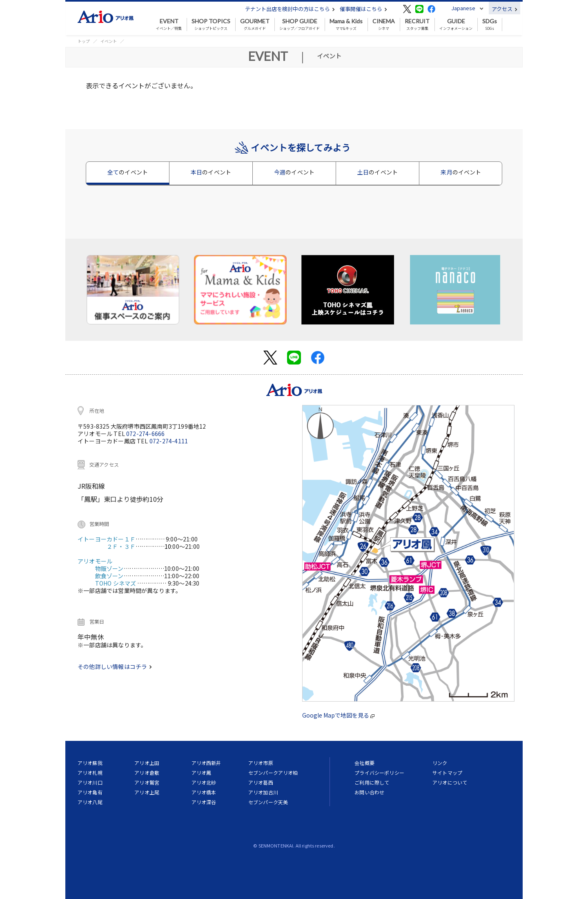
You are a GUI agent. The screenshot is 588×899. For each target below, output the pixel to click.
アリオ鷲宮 (147, 782)
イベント (109, 41)
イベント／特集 (169, 25)
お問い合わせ (369, 792)
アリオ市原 (261, 763)
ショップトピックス (211, 25)
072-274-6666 (145, 434)
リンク (440, 763)
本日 (211, 172)
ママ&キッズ (346, 25)
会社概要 (364, 763)
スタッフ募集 (417, 25)
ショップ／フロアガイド (300, 25)
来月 (461, 172)
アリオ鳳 (202, 773)
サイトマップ (447, 773)
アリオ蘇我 (90, 763)
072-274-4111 (169, 441)
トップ (84, 41)
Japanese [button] (463, 8)
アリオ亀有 (90, 792)
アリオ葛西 (261, 782)
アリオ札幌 (90, 773)
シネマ (384, 25)
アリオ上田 (147, 763)
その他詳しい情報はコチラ (115, 666)
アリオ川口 (90, 782)
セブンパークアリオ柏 (273, 773)
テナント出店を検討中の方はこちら (290, 9)
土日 (378, 172)
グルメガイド (255, 25)
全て (128, 172)
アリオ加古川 (263, 792)
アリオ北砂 (204, 782)
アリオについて (450, 782)
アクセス (504, 9)
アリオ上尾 (147, 792)
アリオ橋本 (204, 792)
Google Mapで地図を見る (338, 715)
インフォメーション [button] (456, 25)
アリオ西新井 (206, 763)
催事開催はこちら (363, 9)
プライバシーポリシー (379, 773)
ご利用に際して (372, 782)
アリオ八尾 (90, 802)
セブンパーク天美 (268, 802)
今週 (294, 172)
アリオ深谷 (204, 802)
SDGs (490, 25)
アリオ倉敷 (147, 773)
